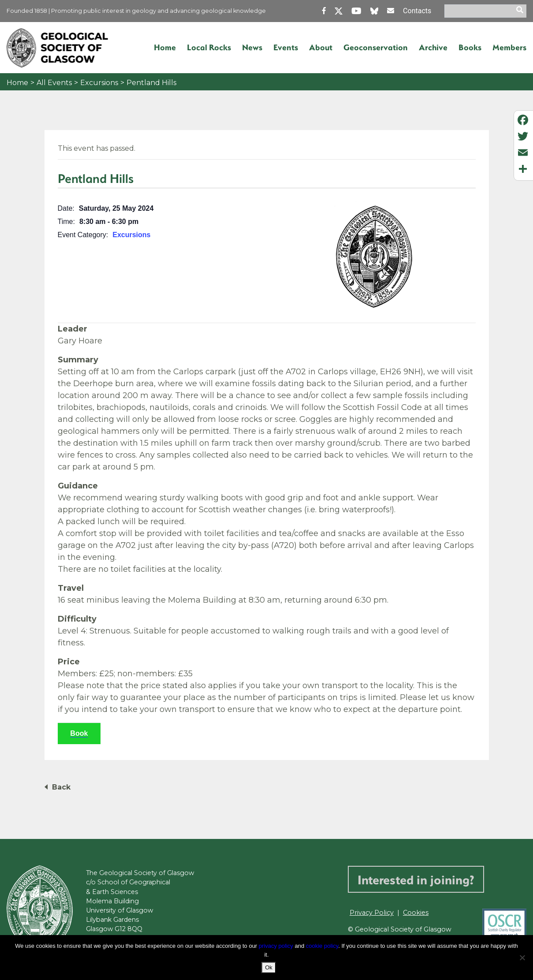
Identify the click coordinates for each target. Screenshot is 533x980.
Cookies (416, 913)
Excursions (99, 83)
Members (509, 47)
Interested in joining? (416, 879)
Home (165, 47)
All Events (54, 83)
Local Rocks (209, 47)
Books (470, 47)
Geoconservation (376, 47)
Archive (433, 47)
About (321, 47)
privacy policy (276, 946)
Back (61, 787)
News (252, 47)
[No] (522, 958)
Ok (269, 967)
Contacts (417, 11)
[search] (521, 11)
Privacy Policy (372, 913)
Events (286, 47)
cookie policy (322, 946)
